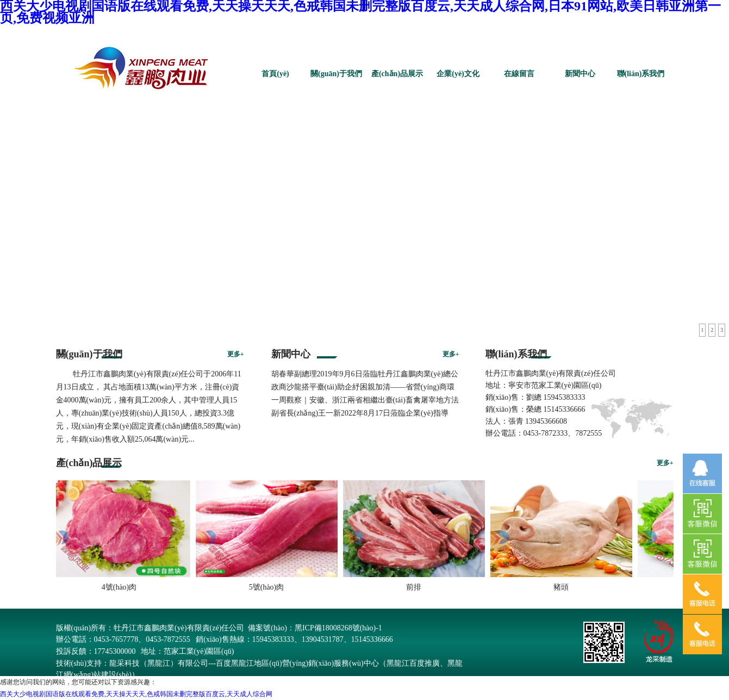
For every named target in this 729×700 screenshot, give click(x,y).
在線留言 (519, 74)
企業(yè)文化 (458, 74)
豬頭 (564, 587)
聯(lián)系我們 (641, 74)
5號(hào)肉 (269, 587)
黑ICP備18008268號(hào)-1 (338, 628)
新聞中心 (580, 74)
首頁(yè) (275, 74)
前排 (416, 587)
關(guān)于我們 (336, 74)
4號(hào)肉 (122, 587)
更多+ (236, 354)
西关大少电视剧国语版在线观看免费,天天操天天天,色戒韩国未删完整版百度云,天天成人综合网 (136, 694)
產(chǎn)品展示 (397, 74)
